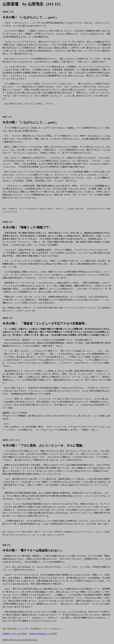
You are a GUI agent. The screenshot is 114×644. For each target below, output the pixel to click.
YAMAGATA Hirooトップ (40, 634)
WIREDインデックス (12, 634)
